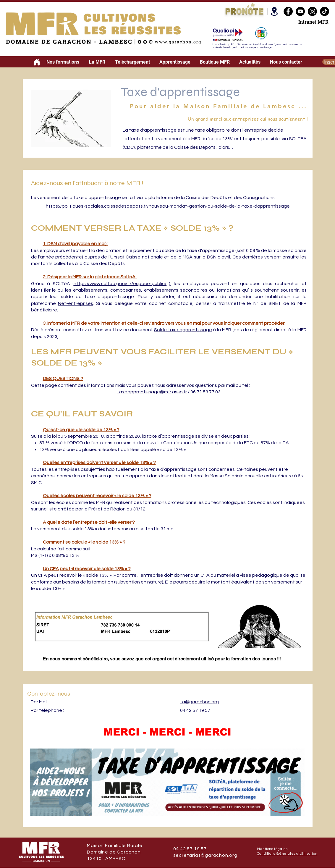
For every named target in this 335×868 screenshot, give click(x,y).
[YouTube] (300, 11)
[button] (63, 62)
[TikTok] (325, 11)
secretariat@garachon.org (205, 855)
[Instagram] (312, 11)
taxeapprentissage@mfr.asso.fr (152, 392)
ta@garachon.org (199, 702)
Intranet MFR (313, 22)
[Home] (37, 62)
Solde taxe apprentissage (183, 330)
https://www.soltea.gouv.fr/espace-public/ (120, 284)
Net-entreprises (76, 303)
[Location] (274, 11)
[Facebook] (288, 11)
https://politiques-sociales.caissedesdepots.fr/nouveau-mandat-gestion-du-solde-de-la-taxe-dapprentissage (168, 206)
